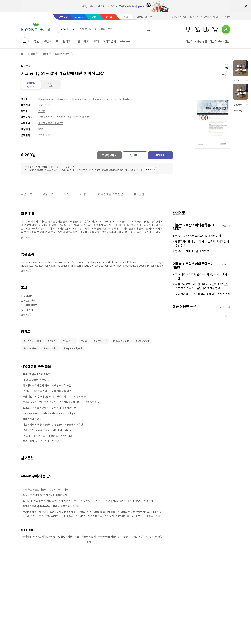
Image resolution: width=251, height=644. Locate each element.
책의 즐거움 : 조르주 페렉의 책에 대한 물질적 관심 (203, 294)
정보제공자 (69, 341)
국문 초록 (26, 194)
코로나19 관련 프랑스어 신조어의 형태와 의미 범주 (48, 391)
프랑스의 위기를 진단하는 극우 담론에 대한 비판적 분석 (51, 408)
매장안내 (216, 17)
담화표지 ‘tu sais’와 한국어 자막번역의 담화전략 (47, 430)
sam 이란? (238, 111)
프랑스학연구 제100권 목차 (37, 374)
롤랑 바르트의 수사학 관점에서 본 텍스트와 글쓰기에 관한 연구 (54, 397)
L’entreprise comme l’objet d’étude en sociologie (49, 413)
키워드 (84, 194)
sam (94, 17)
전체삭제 (226, 307)
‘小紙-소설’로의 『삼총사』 (37, 380)
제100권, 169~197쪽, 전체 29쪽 (73, 117)
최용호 (42, 111)
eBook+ (125, 41)
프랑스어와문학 (62, 54)
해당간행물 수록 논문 (111, 194)
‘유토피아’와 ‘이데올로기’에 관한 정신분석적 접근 (47, 436)
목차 (67, 194)
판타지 (67, 41)
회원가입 (173, 17)
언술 (85, 341)
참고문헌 (139, 194)
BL (57, 41)
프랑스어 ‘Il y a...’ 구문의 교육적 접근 (41, 441)
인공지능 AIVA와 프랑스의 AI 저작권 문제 (198, 236)
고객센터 (226, 17)
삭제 (226, 316)
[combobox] (67, 29)
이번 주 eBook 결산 (219, 42)
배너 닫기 (246, 6)
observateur (143, 341)
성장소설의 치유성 (32, 419)
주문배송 (205, 17)
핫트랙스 (110, 17)
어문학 (45, 54)
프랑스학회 (44, 105)
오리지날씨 (109, 41)
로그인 (183, 17)
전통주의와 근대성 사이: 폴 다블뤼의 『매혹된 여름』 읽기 (202, 244)
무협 (77, 41)
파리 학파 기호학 (33, 341)
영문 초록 (48, 194)
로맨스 (47, 41)
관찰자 (53, 341)
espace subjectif (74, 348)
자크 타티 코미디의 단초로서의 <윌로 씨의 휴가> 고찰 (202, 277)
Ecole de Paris (122, 341)
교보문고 (63, 17)
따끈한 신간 (201, 42)
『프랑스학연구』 (48, 117)
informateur (31, 348)
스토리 (125, 17)
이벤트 (189, 42)
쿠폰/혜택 (238, 105)
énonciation (51, 348)
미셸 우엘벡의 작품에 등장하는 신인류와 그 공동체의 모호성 (53, 425)
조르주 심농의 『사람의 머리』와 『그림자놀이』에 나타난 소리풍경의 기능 (61, 402)
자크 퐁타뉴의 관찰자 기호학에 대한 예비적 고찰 (47, 385)
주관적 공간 (101, 341)
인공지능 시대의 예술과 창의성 (192, 251)
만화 (87, 41)
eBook (79, 17)
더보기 (225, 226)
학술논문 (31, 54)
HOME (22, 54)
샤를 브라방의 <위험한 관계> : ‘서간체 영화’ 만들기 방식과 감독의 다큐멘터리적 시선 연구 (202, 286)
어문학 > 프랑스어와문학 (51, 123)
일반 (37, 41)
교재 (96, 41)
